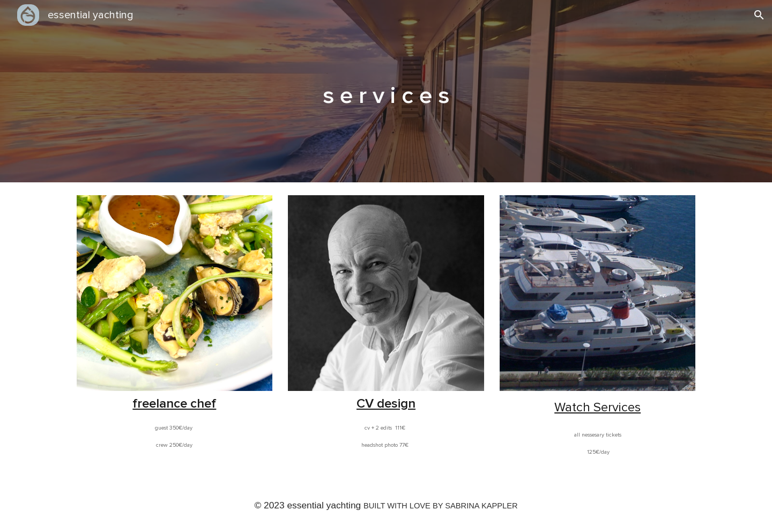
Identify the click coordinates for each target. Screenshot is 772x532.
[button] (759, 15)
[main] (386, 91)
